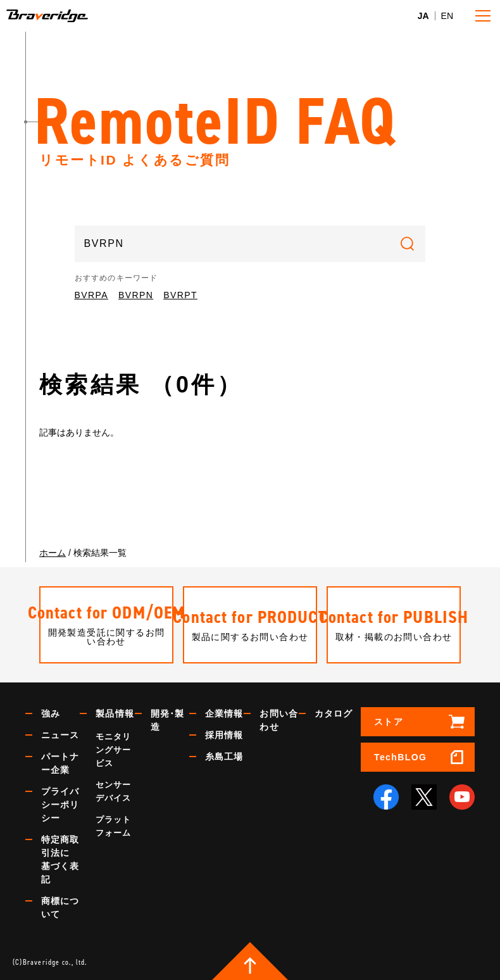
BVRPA (91, 295)
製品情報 (115, 713)
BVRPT (180, 295)
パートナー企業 (60, 763)
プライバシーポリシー (60, 805)
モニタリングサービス (113, 750)
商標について (60, 908)
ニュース (60, 735)
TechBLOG (400, 757)
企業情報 (224, 713)
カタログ (334, 713)
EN (447, 16)
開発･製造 (167, 720)
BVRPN (136, 295)
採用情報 (224, 735)
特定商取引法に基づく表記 (60, 859)
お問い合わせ (278, 720)
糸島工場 (224, 757)
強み (51, 713)
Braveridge (66, 16)
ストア (389, 722)
